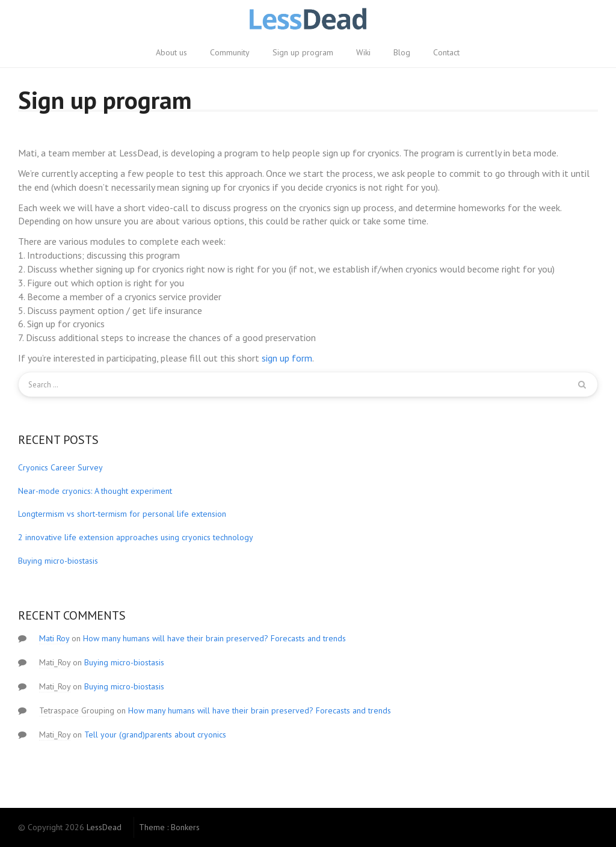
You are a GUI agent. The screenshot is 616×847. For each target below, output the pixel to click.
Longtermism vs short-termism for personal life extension (122, 514)
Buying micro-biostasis (58, 561)
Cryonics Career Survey (60, 467)
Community (230, 52)
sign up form (287, 358)
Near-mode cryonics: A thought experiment (95, 491)
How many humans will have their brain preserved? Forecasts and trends (214, 638)
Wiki (363, 52)
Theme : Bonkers (169, 827)
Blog (402, 52)
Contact (446, 52)
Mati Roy (54, 638)
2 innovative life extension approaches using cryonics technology (136, 537)
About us (171, 52)
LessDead (104, 827)
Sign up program (303, 52)
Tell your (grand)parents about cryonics (155, 735)
